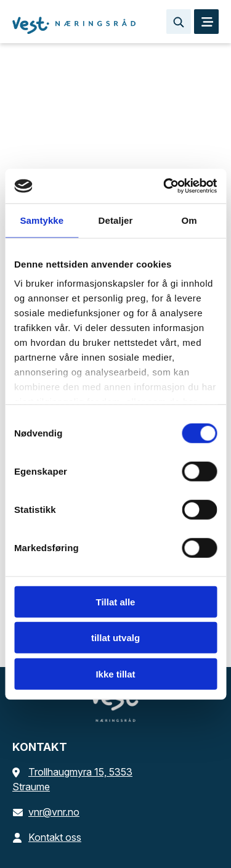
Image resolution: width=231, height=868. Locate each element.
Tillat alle (116, 601)
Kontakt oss (47, 837)
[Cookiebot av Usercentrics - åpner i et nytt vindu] (164, 186)
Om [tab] (189, 220)
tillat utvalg (115, 638)
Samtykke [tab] (42, 220)
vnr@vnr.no (46, 812)
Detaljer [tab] (116, 220)
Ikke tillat (115, 674)
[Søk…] (179, 22)
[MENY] (206, 22)
